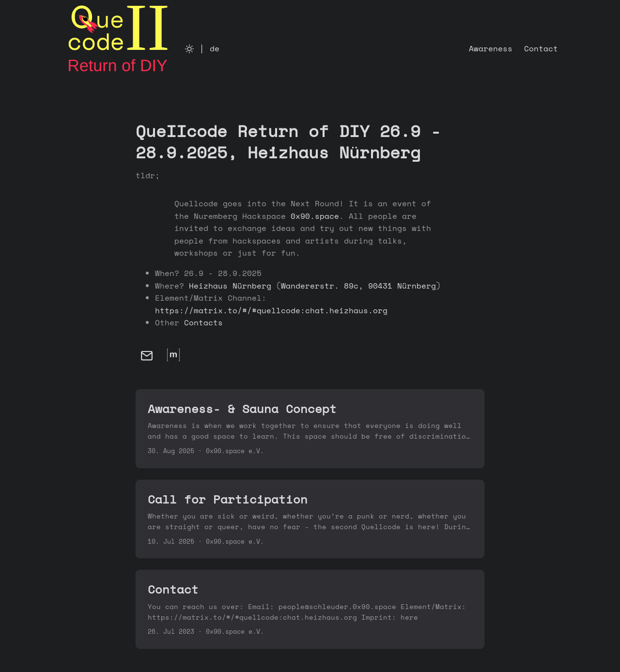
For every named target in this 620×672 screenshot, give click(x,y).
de (215, 48)
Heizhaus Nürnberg (230, 286)
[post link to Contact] (310, 609)
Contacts (203, 322)
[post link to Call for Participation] (310, 519)
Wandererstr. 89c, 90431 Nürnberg (358, 286)
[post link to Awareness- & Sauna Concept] (310, 429)
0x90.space (315, 216)
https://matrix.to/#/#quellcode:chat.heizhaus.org (271, 310)
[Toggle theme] (189, 48)
